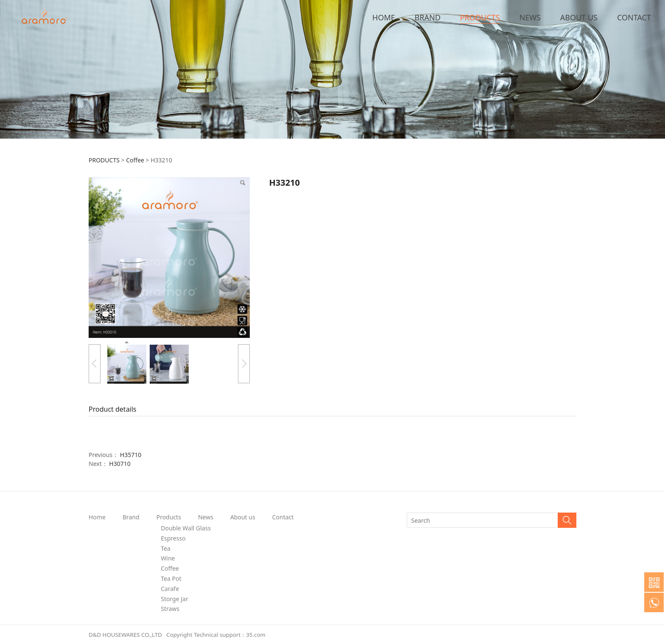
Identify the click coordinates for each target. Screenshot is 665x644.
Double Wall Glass (186, 528)
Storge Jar (174, 599)
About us (243, 517)
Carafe (170, 589)
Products (169, 517)
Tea (166, 548)
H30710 (120, 464)
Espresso (173, 538)
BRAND (428, 17)
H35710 (131, 455)
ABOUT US (579, 17)
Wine (168, 558)
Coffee (135, 160)
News (206, 517)
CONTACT (634, 17)
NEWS (530, 17)
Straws (170, 609)
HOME (384, 17)
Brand (131, 517)
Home (97, 517)
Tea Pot (171, 578)
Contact (283, 517)
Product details (113, 409)
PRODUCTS (480, 17)
